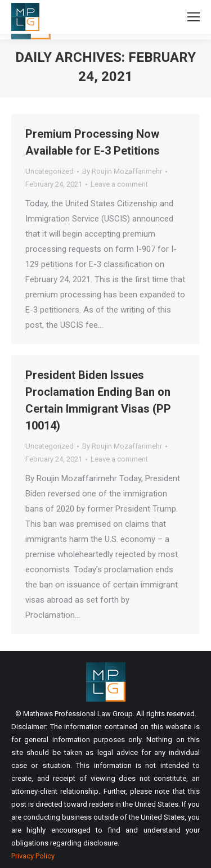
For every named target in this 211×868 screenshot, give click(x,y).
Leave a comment (119, 184)
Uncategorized (50, 171)
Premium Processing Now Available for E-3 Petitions (93, 142)
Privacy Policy (33, 856)
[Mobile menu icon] (194, 17)
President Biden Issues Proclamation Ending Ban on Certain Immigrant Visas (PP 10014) (98, 400)
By (122, 171)
